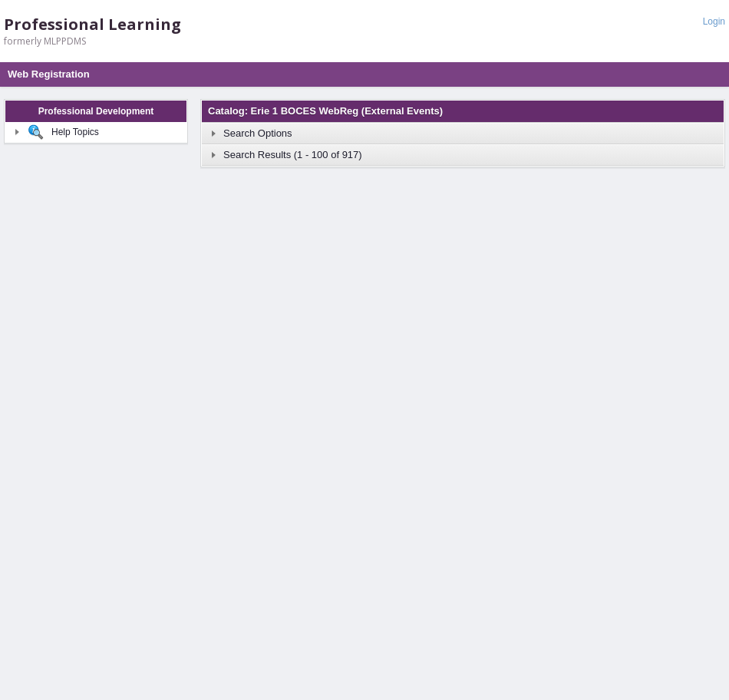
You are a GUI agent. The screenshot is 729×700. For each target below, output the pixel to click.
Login (714, 21)
